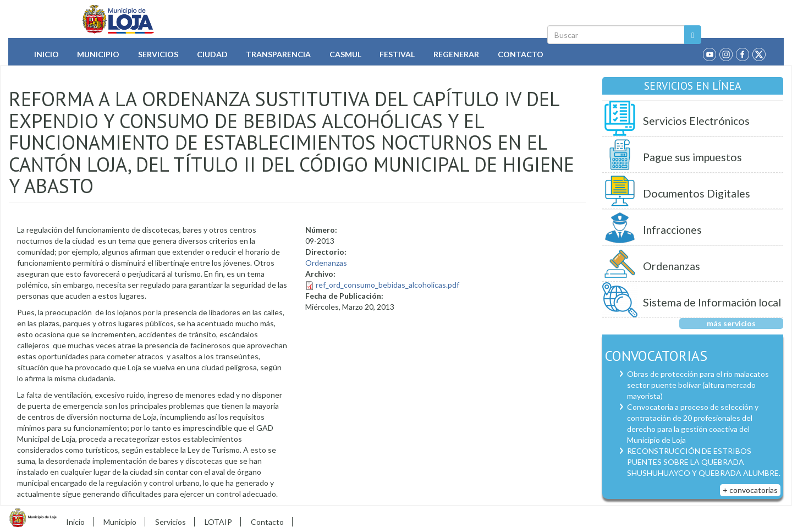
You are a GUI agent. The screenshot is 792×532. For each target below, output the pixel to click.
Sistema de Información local (712, 302)
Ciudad (212, 54)
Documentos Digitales (697, 193)
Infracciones (672, 230)
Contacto (521, 54)
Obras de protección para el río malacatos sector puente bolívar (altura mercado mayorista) (698, 385)
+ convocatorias (750, 490)
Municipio (98, 54)
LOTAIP (218, 522)
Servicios (158, 54)
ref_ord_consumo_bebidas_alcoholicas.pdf (387, 285)
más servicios (731, 323)
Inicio (46, 54)
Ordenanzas (326, 263)
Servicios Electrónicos (696, 121)
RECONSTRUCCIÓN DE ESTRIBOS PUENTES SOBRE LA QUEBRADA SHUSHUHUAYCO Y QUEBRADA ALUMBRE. (704, 462)
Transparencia (278, 54)
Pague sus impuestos (692, 157)
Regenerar (456, 54)
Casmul (345, 54)
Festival (397, 54)
